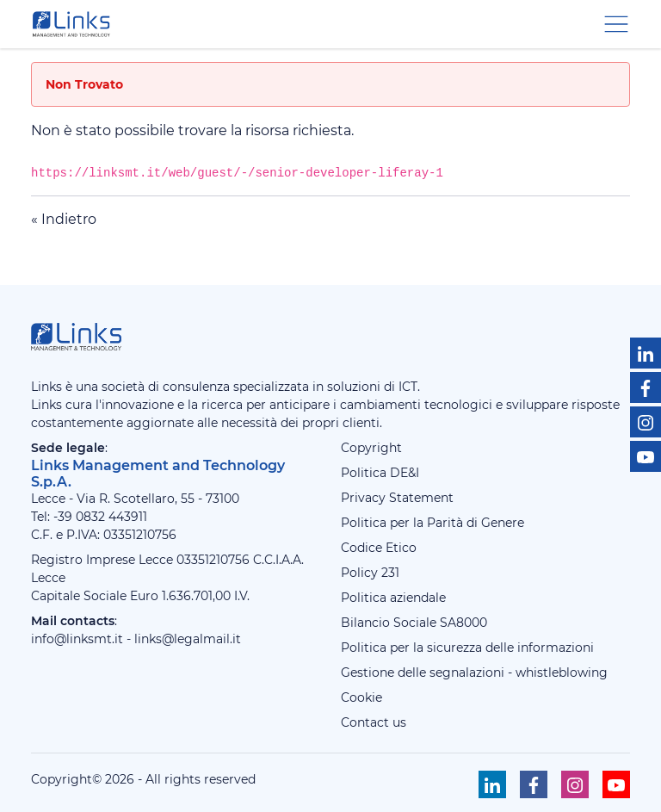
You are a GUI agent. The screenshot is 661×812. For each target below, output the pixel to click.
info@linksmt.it (77, 639)
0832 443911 (111, 517)
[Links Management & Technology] (75, 24)
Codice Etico (379, 548)
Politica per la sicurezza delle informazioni (467, 648)
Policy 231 (370, 573)
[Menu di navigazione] (616, 23)
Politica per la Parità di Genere (432, 523)
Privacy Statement (397, 498)
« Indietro (64, 219)
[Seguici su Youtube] (646, 456)
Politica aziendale (393, 598)
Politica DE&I (380, 473)
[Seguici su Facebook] (646, 387)
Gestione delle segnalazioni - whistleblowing (474, 673)
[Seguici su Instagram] (646, 422)
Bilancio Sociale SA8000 (414, 623)
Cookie (361, 697)
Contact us (374, 722)
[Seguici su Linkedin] (646, 353)
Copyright (371, 448)
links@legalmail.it (188, 639)
